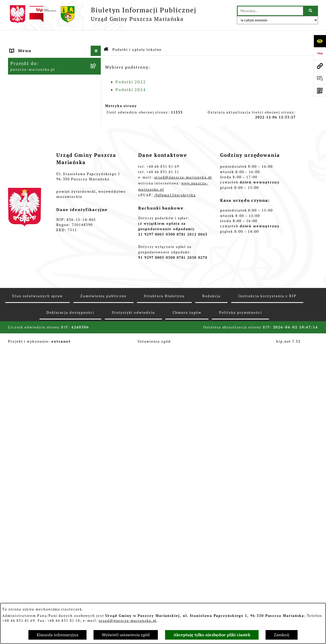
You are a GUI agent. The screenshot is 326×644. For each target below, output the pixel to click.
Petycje (18, 282)
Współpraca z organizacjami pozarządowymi (42, 123)
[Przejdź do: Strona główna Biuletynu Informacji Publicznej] (106, 36)
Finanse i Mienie (30, 89)
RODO (17, 400)
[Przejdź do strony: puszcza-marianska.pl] (320, 66)
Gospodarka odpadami (35, 204)
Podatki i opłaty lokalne (38, 136)
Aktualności (24, 58)
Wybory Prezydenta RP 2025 (42, 292)
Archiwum (21, 389)
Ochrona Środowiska (34, 193)
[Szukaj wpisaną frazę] (311, 11)
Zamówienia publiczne (36, 214)
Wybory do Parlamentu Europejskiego (36, 327)
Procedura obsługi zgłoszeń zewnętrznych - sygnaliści (42, 343)
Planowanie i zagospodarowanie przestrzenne (47, 180)
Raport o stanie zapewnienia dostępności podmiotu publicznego (43, 363)
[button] (97, 48)
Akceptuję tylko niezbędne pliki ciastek (212, 635)
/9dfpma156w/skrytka (175, 493)
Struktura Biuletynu (164, 593)
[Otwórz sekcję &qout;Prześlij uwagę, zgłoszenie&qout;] (320, 78)
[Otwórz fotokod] (320, 91)
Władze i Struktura (32, 78)
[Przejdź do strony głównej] (102, 14)
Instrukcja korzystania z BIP (267, 593)
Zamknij (282, 635)
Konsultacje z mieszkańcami (42, 109)
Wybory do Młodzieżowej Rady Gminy (45, 238)
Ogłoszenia (23, 68)
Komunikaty (24, 379)
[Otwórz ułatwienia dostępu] (320, 41)
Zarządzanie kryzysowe (37, 261)
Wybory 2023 (25, 303)
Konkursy (21, 224)
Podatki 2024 (131, 76)
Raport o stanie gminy (36, 99)
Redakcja (211, 593)
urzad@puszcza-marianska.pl (128, 621)
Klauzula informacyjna (57, 635)
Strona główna (27, 47)
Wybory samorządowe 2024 (41, 313)
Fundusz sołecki (29, 272)
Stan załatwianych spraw (37, 593)
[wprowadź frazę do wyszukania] (270, 11)
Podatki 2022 (131, 68)
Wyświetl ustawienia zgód (126, 635)
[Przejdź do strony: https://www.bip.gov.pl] (320, 53)
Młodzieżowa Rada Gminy (40, 251)
